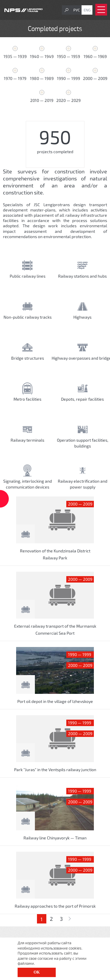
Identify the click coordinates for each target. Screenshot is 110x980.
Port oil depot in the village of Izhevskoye (55, 701)
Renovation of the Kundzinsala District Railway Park (55, 554)
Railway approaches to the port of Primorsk (55, 906)
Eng (87, 10)
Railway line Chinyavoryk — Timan (55, 838)
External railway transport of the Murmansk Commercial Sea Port (55, 630)
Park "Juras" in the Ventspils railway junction (55, 770)
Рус (77, 10)
